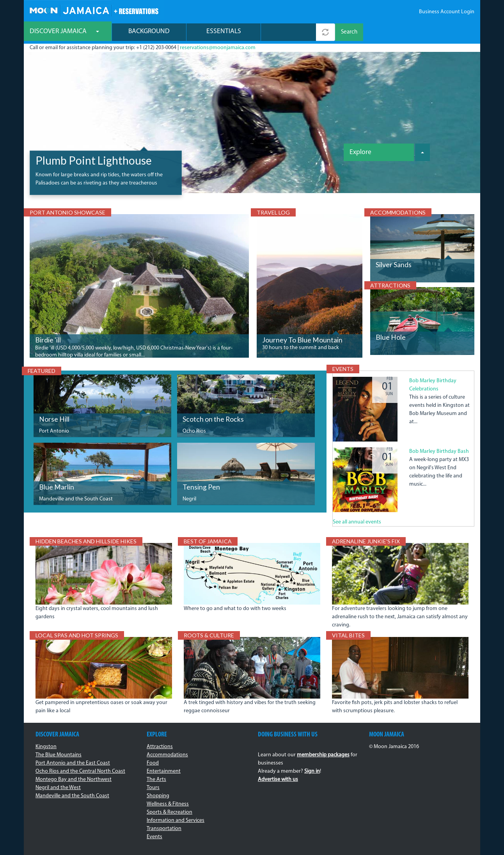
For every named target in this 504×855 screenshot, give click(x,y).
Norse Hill (54, 419)
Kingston (46, 747)
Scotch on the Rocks (213, 419)
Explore (360, 152)
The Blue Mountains (59, 755)
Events (154, 837)
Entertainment (164, 771)
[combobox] (288, 32)
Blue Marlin (57, 487)
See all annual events (357, 522)
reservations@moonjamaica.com (218, 48)
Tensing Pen (201, 487)
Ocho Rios (194, 431)
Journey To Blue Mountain (302, 340)
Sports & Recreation (169, 812)
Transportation (164, 829)
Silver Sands (394, 265)
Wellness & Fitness (168, 804)
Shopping (158, 796)
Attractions (160, 747)
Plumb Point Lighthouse (94, 160)
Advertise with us (278, 780)
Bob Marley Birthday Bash (439, 451)
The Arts (156, 780)
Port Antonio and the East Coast (73, 763)
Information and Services (176, 820)
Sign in (312, 771)
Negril (189, 499)
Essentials (224, 31)
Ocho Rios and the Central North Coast (80, 771)
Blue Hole (391, 337)
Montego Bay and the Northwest (74, 780)
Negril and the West (58, 788)
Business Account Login (447, 12)
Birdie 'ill (48, 340)
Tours (153, 788)
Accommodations (167, 755)
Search (349, 32)
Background (149, 31)
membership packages (323, 755)
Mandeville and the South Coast (76, 499)
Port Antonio (54, 431)
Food (153, 763)
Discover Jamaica (64, 31)
